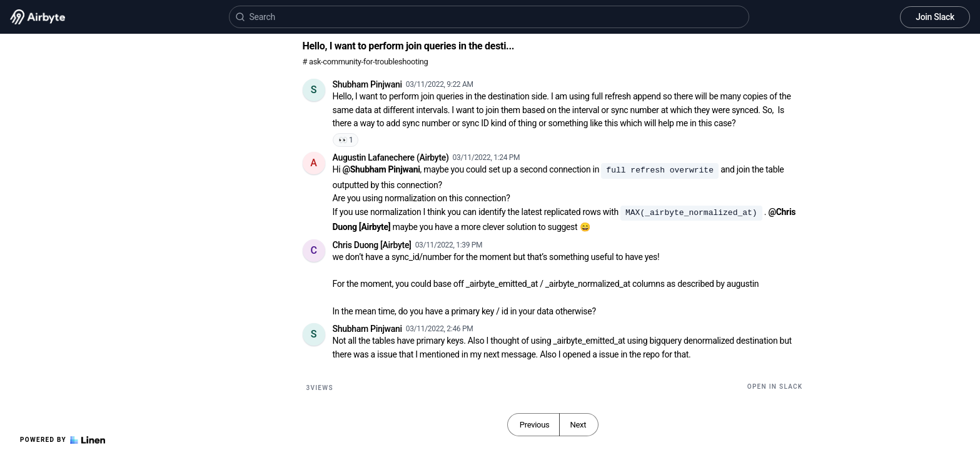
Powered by (63, 440)
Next (578, 425)
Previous (535, 425)
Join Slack (935, 17)
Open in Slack (775, 387)
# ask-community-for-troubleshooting (366, 62)
